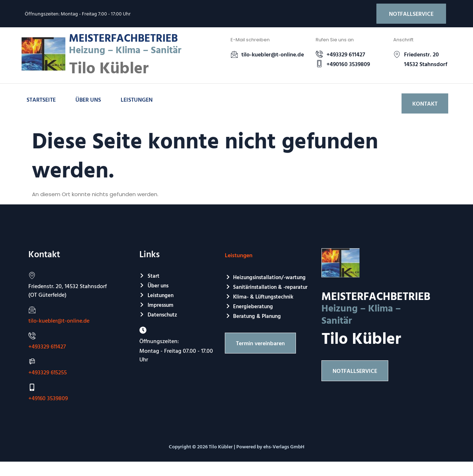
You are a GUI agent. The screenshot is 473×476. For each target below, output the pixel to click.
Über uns (88, 100)
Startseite (41, 100)
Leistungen (137, 100)
